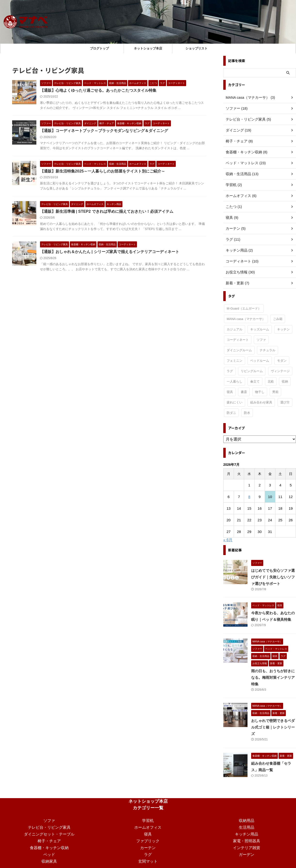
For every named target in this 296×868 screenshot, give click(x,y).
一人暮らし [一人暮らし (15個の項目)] (235, 381)
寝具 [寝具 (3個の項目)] (230, 392)
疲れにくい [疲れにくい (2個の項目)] (235, 402)
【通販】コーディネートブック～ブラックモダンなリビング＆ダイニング (104, 131)
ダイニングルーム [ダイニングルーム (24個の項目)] (239, 350)
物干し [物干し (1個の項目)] (260, 392)
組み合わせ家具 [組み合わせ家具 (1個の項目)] (261, 402)
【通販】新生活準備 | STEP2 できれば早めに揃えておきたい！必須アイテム (107, 212)
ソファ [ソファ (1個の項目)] (261, 340)
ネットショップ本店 (148, 48)
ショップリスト (196, 48)
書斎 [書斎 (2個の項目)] (244, 392)
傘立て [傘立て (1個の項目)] (255, 381)
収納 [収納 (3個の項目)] (285, 381)
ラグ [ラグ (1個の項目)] (230, 371)
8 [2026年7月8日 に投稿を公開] (249, 497)
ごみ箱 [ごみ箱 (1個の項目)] (278, 319)
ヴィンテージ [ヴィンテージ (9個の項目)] (280, 371)
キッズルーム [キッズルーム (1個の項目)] (260, 329)
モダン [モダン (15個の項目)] (282, 361)
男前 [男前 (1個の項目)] (275, 392)
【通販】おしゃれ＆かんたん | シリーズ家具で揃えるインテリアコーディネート (109, 252)
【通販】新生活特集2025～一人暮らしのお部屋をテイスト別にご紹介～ (103, 171)
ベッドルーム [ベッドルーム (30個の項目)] (260, 361)
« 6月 (228, 540)
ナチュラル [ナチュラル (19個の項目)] (268, 350)
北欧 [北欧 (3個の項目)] (271, 381)
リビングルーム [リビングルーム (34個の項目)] (252, 371)
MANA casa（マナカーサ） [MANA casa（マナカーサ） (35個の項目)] (246, 319)
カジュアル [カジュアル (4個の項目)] (235, 329)
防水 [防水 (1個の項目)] (247, 413)
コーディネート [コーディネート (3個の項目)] (238, 340)
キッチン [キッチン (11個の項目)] (283, 329)
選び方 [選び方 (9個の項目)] (285, 402)
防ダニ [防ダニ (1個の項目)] (231, 413)
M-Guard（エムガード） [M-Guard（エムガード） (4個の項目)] (244, 308)
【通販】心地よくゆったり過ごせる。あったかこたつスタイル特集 (98, 90)
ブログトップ (99, 48)
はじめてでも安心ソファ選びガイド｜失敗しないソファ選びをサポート (273, 577)
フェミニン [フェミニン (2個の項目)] (235, 361)
